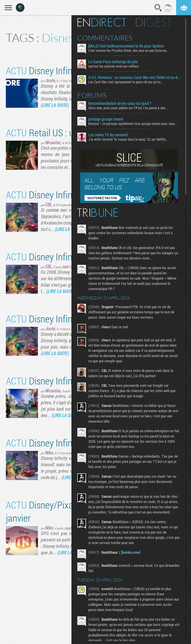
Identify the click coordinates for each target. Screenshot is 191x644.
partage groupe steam (106, 119)
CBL (49, 204)
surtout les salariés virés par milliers (114, 66)
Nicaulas (53, 142)
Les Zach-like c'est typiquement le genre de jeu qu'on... (126, 82)
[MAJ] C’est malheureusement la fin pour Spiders (126, 46)
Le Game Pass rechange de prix (113, 62)
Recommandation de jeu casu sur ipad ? (120, 103)
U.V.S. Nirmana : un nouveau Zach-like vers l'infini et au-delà (135, 77)
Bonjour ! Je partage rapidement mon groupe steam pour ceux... (133, 123)
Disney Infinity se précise (63, 381)
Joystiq (69, 528)
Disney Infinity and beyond (66, 256)
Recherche (158, 8)
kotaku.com (131, 552)
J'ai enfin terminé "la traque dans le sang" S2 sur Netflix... (128, 139)
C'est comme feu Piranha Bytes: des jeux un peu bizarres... (129, 50)
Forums (92, 95)
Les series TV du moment (108, 135)
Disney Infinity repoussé (62, 319)
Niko (49, 452)
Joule (50, 80)
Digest (154, 22)
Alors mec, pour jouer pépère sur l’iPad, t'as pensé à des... (128, 108)
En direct (102, 22)
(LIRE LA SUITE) (55, 105)
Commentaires (105, 38)
